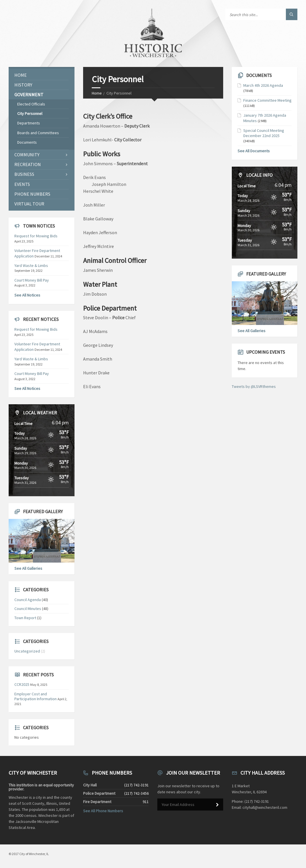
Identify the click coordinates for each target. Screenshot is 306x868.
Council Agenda (28, 600)
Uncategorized (27, 651)
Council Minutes (28, 609)
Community (27, 155)
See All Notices (27, 295)
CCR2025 (22, 684)
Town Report (25, 618)
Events (22, 184)
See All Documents (254, 151)
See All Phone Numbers (103, 811)
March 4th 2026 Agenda (263, 85)
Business (24, 174)
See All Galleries (28, 568)
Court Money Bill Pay (32, 280)
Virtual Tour (29, 204)
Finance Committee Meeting (267, 100)
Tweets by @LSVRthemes (254, 386)
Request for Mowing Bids (36, 236)
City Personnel (30, 113)
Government (29, 95)
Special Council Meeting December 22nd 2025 (264, 133)
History (23, 85)
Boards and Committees (38, 133)
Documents (27, 142)
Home (97, 93)
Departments (29, 123)
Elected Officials (31, 104)
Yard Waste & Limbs (31, 265)
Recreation (28, 164)
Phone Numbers (32, 194)
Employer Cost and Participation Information (36, 696)
